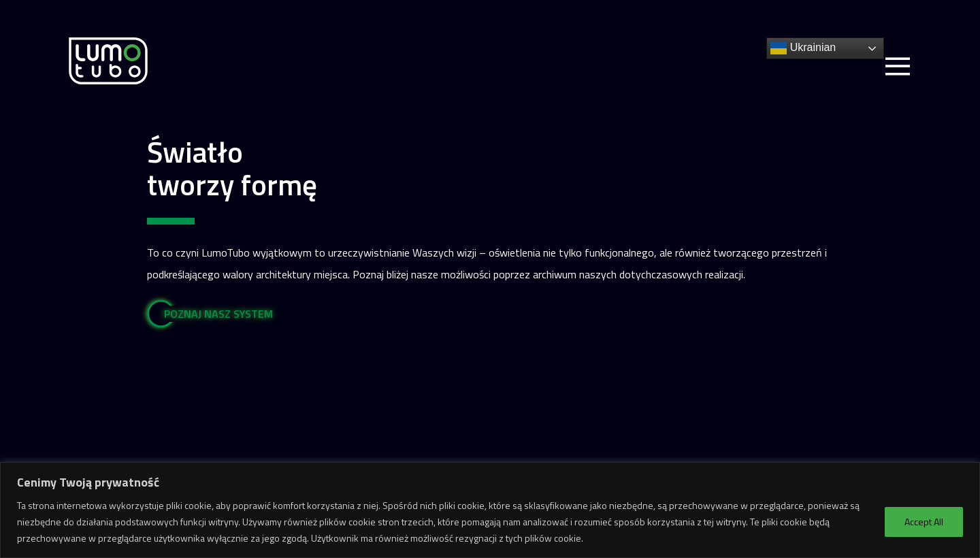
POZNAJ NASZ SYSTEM (218, 314)
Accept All (924, 522)
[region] (490, 510)
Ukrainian (803, 48)
